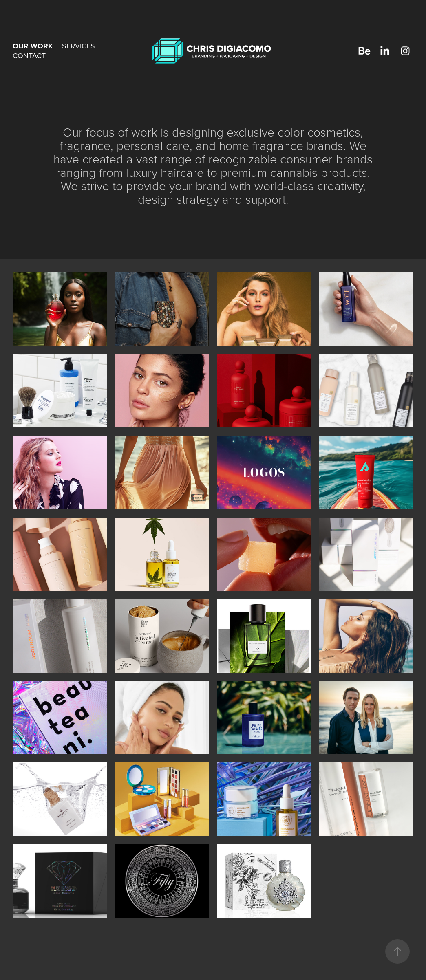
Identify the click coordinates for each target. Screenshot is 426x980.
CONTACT (29, 56)
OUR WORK (33, 46)
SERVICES (78, 46)
